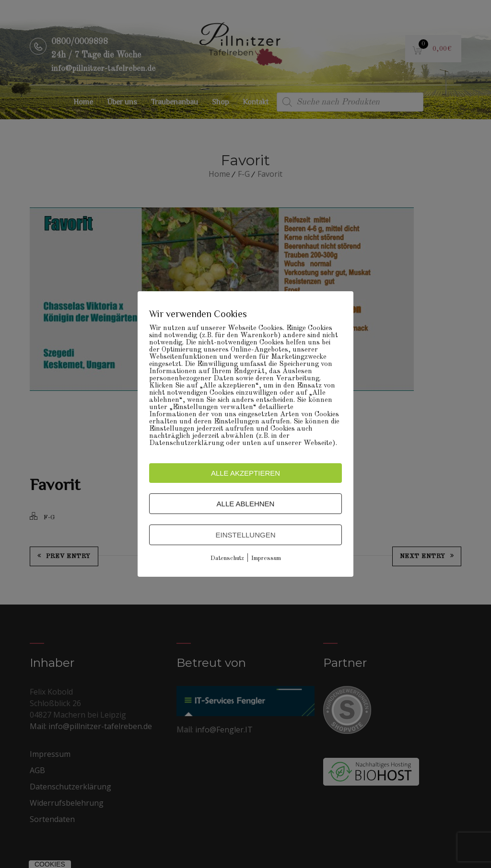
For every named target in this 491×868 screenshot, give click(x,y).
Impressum (266, 558)
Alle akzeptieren (245, 473)
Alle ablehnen (246, 504)
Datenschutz (227, 558)
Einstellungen (245, 535)
